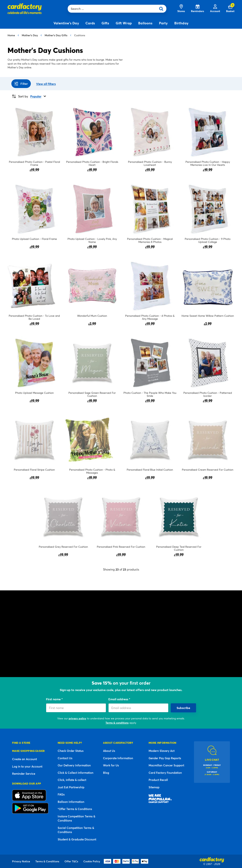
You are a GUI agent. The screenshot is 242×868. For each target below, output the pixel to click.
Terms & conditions (117, 723)
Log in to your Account (27, 766)
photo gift (140, 630)
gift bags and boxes (200, 647)
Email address (119, 699)
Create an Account (24, 759)
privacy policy (77, 718)
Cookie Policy (92, 861)
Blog (106, 773)
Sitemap (154, 787)
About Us (109, 751)
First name (54, 699)
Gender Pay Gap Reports (165, 758)
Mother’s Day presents (42, 660)
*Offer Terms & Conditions (75, 809)
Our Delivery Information (74, 765)
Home (11, 35)
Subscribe (183, 708)
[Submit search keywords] (162, 9)
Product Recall (158, 780)
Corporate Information (118, 758)
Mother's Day (30, 35)
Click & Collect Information (76, 773)
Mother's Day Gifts (56, 35)
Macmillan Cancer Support (166, 765)
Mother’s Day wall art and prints (147, 635)
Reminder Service (24, 774)
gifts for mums (36, 635)
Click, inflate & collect (72, 780)
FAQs (61, 794)
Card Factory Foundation (165, 773)
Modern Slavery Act (162, 751)
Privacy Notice (21, 861)
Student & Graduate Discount (77, 839)
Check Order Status (71, 751)
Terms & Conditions (47, 861)
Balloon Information (71, 802)
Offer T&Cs (71, 861)
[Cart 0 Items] (230, 9)
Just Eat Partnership (71, 787)
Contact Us (65, 758)
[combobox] (113, 9)
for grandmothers (60, 635)
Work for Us (111, 765)
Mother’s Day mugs (184, 635)
